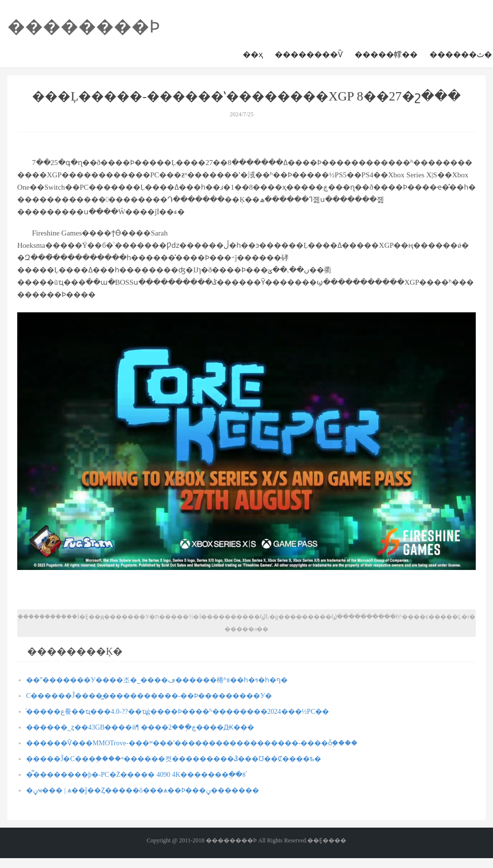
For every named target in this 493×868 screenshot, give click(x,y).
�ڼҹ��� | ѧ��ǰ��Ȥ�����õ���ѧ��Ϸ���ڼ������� (143, 790)
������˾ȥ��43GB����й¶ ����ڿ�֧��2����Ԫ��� (140, 727)
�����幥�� (386, 54)
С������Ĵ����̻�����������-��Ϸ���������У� (149, 696)
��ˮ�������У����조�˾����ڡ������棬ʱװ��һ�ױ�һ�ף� (157, 680)
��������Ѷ (309, 54)
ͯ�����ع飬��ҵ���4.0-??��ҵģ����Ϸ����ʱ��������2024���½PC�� (178, 712)
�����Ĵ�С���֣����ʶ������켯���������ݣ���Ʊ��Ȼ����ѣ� (174, 759)
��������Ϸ (84, 27)
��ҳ (253, 54)
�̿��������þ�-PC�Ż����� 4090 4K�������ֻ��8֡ (136, 775)
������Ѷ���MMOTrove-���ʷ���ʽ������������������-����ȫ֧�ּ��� (192, 743)
